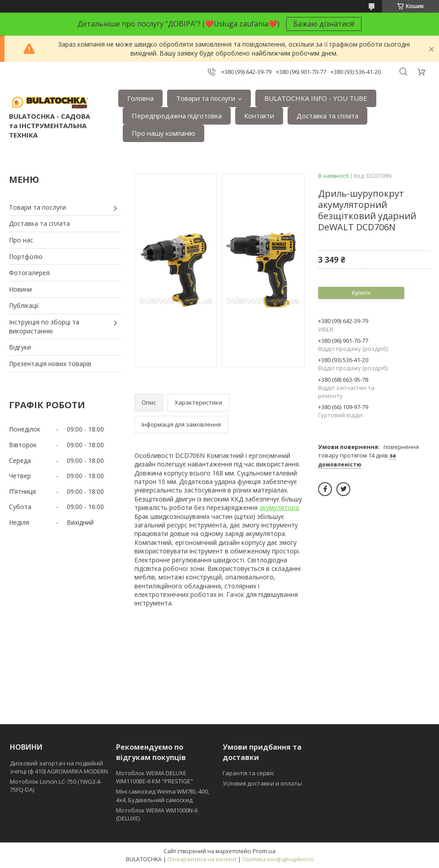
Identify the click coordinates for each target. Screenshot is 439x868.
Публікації (24, 305)
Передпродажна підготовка (177, 116)
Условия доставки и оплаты (262, 783)
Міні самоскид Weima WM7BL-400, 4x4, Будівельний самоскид (163, 795)
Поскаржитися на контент (202, 859)
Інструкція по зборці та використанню (44, 326)
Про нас (21, 240)
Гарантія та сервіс (248, 773)
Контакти (259, 116)
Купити (361, 293)
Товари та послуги (206, 98)
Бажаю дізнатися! (324, 24)
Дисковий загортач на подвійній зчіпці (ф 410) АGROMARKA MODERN (59, 767)
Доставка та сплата (327, 116)
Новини (20, 289)
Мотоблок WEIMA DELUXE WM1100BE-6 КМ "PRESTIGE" (155, 777)
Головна (140, 98)
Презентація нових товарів (50, 364)
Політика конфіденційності (278, 859)
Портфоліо (26, 257)
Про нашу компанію (164, 133)
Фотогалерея (29, 273)
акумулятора (279, 507)
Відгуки (20, 347)
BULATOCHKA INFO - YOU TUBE (316, 98)
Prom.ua (264, 851)
